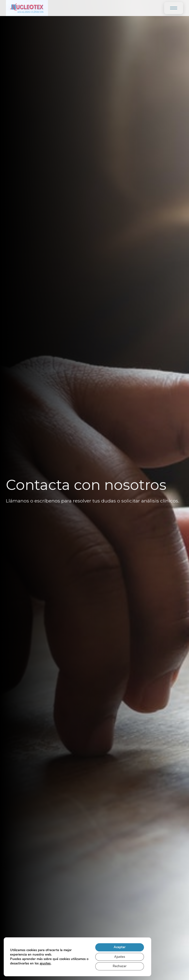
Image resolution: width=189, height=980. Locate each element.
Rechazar (117, 966)
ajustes (63, 962)
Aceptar (117, 945)
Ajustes (117, 955)
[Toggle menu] (173, 8)
